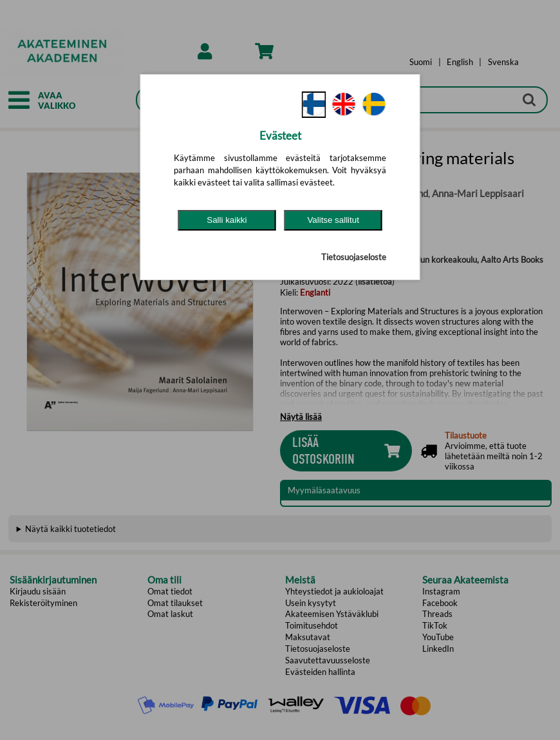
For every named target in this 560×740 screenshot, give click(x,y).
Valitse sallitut (333, 220)
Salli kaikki (227, 220)
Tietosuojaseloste (354, 257)
